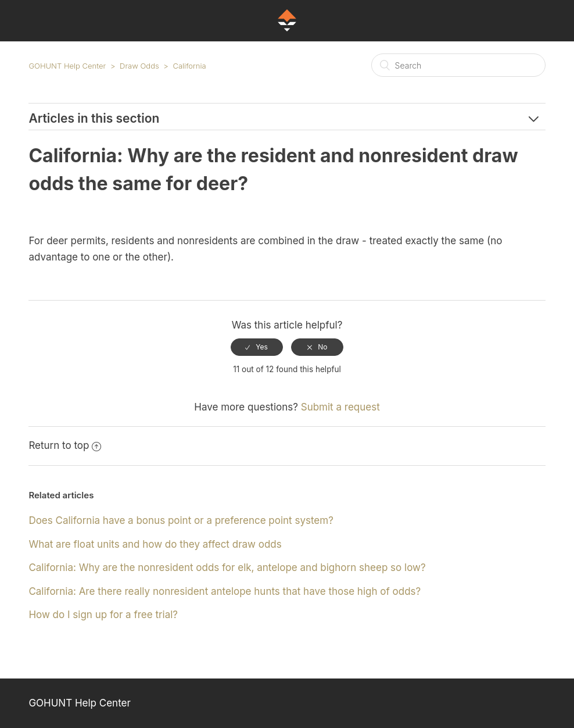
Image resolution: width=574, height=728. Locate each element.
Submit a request (340, 407)
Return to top (65, 445)
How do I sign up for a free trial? (103, 615)
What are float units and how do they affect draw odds (155, 544)
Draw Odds (139, 66)
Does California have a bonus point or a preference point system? (181, 520)
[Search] (458, 65)
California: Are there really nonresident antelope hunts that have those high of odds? (225, 591)
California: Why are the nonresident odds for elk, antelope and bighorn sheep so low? (227, 568)
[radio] (257, 347)
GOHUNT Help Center (67, 66)
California (189, 66)
